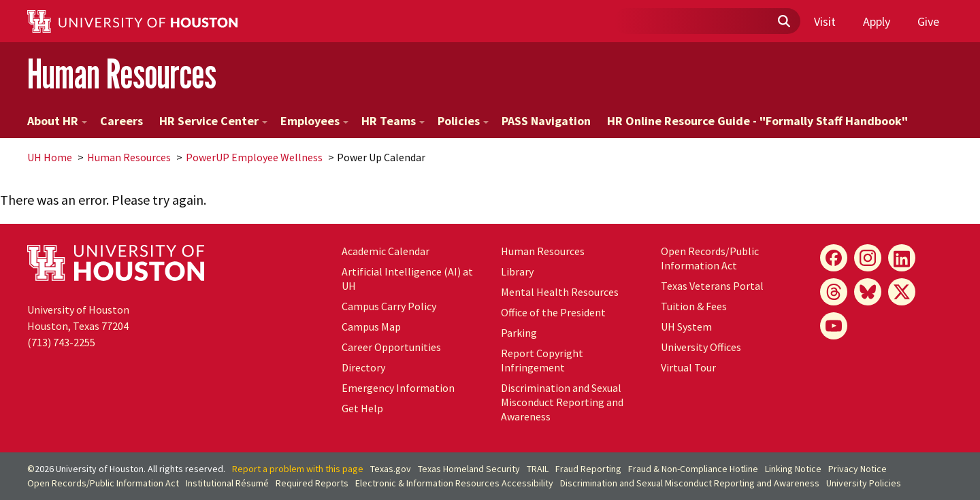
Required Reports (312, 483)
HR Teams (393, 121)
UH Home (50, 157)
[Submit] (783, 22)
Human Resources (122, 74)
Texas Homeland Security (469, 469)
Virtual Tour (688, 367)
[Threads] (834, 292)
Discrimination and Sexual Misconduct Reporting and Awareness (562, 402)
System (686, 327)
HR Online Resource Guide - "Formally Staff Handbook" (757, 121)
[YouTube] (834, 326)
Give (928, 21)
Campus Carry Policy (389, 306)
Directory (363, 367)
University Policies (864, 483)
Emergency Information (398, 388)
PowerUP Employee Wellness (254, 157)
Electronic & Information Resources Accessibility (454, 483)
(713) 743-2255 (61, 342)
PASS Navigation (546, 121)
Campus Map (371, 327)
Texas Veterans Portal (712, 286)
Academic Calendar (386, 251)
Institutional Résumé (227, 483)
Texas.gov (391, 469)
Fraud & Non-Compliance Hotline (693, 469)
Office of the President (553, 312)
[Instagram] (868, 258)
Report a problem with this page (298, 469)
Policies (463, 121)
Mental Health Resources (560, 292)
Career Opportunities (391, 347)
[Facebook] (834, 258)
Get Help (362, 408)
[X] (902, 292)
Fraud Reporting (588, 469)
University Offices (701, 347)
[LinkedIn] (902, 258)
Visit (825, 21)
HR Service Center (213, 121)
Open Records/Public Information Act (710, 258)
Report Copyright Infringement (542, 360)
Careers (121, 121)
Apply (877, 21)
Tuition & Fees (694, 306)
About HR (57, 121)
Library (517, 271)
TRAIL (538, 469)
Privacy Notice (857, 469)
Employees (314, 121)
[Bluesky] (868, 292)
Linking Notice (793, 469)
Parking (519, 333)
